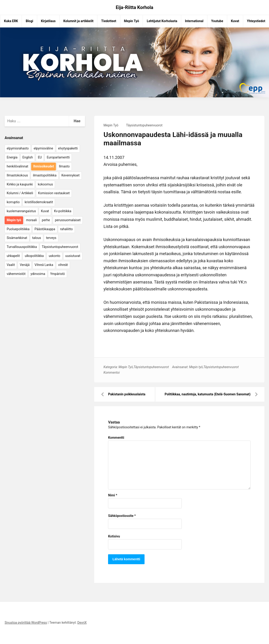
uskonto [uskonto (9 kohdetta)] (54, 256)
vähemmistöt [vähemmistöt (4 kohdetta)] (16, 274)
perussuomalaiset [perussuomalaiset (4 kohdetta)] (68, 220)
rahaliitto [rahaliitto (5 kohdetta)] (66, 229)
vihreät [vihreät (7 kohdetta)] (63, 265)
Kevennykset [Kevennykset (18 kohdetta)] (70, 175)
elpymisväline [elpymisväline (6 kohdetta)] (43, 148)
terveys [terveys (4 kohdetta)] (51, 238)
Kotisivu (114, 536)
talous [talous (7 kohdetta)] (37, 238)
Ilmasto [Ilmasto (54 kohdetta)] (64, 166)
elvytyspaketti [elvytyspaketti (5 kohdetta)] (68, 148)
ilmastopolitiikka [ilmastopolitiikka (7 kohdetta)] (45, 175)
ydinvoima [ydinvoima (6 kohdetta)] (38, 274)
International (194, 21)
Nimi (113, 495)
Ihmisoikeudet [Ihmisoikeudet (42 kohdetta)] (44, 166)
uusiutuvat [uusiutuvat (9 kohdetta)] (73, 256)
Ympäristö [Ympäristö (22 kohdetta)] (57, 274)
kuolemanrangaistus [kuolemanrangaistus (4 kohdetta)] (21, 211)
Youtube (217, 21)
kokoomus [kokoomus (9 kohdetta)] (45, 184)
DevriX (82, 623)
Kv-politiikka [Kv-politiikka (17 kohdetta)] (63, 211)
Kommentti (116, 438)
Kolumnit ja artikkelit (78, 21)
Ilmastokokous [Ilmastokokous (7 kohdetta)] (17, 175)
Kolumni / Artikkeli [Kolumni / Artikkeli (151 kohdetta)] (20, 193)
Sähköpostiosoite (122, 516)
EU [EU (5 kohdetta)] (40, 157)
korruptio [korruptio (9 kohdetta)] (13, 202)
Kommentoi (112, 373)
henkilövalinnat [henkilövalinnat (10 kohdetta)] (17, 166)
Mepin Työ (131, 21)
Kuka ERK (11, 21)
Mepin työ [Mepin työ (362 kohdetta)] (14, 220)
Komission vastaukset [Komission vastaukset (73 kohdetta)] (54, 193)
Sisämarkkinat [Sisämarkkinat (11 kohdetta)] (17, 238)
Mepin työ (196, 367)
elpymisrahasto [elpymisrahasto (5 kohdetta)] (18, 148)
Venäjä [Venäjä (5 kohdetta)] (25, 265)
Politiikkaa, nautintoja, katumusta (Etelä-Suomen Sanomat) (208, 394)
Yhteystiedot (256, 21)
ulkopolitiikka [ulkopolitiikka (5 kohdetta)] (34, 256)
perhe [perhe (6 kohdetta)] (46, 220)
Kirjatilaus (48, 21)
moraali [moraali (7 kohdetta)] (32, 220)
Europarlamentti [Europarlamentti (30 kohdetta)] (58, 157)
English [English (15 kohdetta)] (28, 157)
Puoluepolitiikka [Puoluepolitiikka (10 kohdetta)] (18, 229)
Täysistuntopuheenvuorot (144, 125)
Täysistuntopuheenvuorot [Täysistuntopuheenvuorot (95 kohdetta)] (60, 247)
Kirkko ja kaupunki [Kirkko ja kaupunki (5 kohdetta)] (20, 184)
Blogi (29, 21)
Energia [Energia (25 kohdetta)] (12, 157)
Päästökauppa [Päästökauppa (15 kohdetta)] (45, 229)
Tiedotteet (109, 21)
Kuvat (235, 21)
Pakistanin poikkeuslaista (127, 394)
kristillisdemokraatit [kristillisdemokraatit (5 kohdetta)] (39, 202)
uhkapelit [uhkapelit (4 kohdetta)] (13, 256)
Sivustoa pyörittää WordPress (26, 623)
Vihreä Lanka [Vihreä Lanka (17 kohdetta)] (44, 265)
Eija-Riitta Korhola (134, 7)
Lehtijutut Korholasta (162, 21)
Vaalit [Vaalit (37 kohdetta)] (11, 265)
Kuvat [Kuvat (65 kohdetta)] (45, 211)
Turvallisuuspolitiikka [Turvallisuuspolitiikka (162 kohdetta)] (22, 247)
